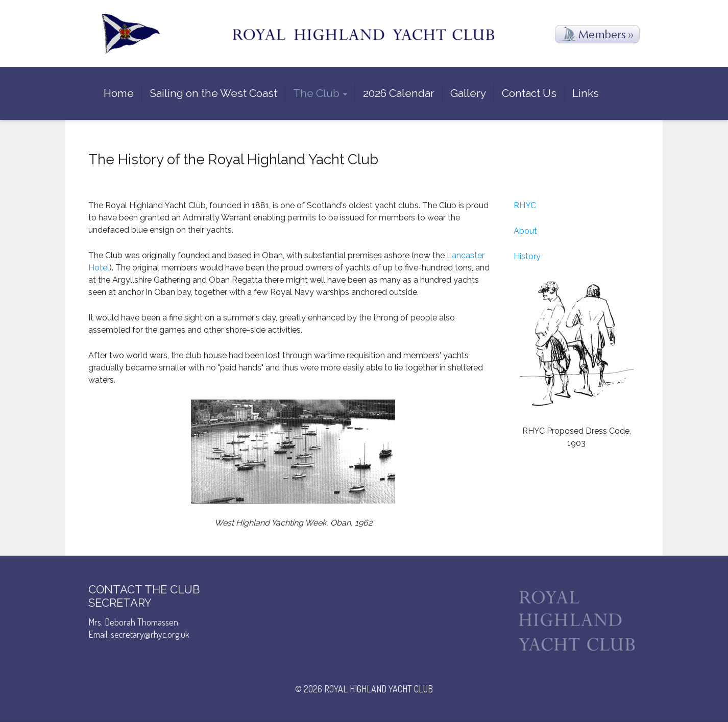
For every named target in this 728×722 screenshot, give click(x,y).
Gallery (468, 93)
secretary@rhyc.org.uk (150, 634)
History (527, 256)
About (525, 231)
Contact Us (529, 93)
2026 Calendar (399, 93)
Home (119, 93)
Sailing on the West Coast (213, 93)
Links (586, 93)
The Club (320, 93)
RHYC (525, 205)
